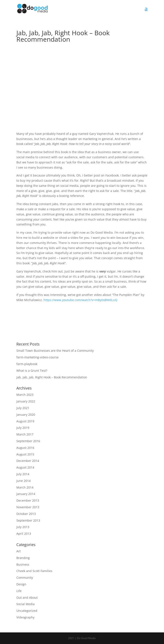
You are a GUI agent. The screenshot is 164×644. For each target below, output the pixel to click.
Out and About (27, 598)
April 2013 (24, 534)
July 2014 (23, 474)
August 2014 (25, 467)
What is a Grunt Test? (32, 371)
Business (23, 564)
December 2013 (28, 500)
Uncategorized (27, 611)
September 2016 (28, 441)
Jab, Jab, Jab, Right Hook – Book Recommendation (52, 377)
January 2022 (26, 401)
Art (19, 551)
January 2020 (26, 415)
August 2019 (25, 421)
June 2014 (23, 481)
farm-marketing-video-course (37, 357)
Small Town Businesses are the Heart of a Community (55, 351)
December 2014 (28, 461)
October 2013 (26, 514)
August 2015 (25, 454)
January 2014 (26, 494)
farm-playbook (27, 364)
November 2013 (28, 507)
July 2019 (23, 428)
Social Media (26, 604)
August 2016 (25, 448)
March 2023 (25, 395)
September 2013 (28, 520)
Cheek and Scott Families (34, 571)
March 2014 (25, 487)
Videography (25, 617)
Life (19, 591)
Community (25, 578)
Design (21, 584)
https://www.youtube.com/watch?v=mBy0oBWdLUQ (80, 300)
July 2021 (23, 408)
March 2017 (25, 434)
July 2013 (23, 527)
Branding (23, 558)
